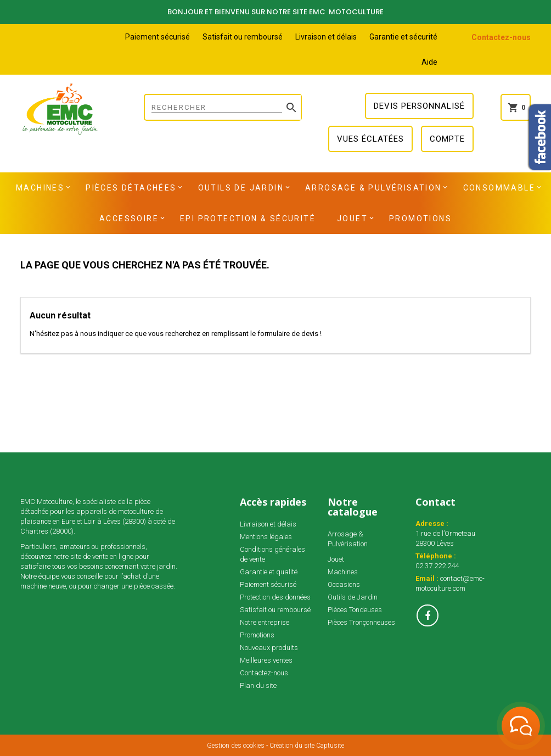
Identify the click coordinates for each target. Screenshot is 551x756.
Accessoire (129, 219)
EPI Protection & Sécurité (248, 219)
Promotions (420, 219)
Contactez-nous (501, 37)
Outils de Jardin (241, 188)
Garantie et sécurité (403, 37)
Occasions (344, 584)
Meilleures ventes (266, 660)
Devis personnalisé (419, 106)
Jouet (352, 219)
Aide (429, 62)
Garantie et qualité (269, 572)
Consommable (499, 188)
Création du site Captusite (307, 746)
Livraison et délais (326, 37)
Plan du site (258, 685)
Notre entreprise (265, 622)
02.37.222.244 (437, 566)
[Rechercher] (223, 107)
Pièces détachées (131, 188)
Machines (40, 188)
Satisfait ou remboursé (243, 37)
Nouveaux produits (269, 648)
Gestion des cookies (236, 746)
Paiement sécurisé (158, 37)
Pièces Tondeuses (355, 610)
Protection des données (275, 597)
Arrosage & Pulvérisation (373, 188)
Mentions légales (266, 537)
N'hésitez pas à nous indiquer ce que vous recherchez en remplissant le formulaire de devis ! (176, 334)
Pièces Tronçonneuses (361, 622)
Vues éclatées (370, 139)
